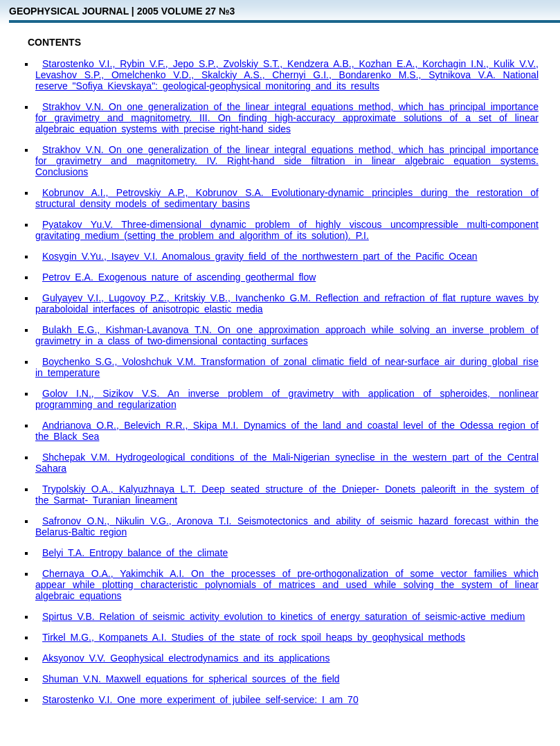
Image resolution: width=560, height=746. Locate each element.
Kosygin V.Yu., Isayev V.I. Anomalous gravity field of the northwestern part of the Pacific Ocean (260, 256)
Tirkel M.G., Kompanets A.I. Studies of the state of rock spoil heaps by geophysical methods (254, 637)
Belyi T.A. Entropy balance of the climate (135, 553)
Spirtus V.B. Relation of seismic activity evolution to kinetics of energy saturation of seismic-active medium (283, 616)
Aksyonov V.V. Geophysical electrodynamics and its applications (186, 658)
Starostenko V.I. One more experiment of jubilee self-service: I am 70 (200, 700)
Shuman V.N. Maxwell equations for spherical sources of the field (191, 679)
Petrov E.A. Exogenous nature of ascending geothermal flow (179, 277)
